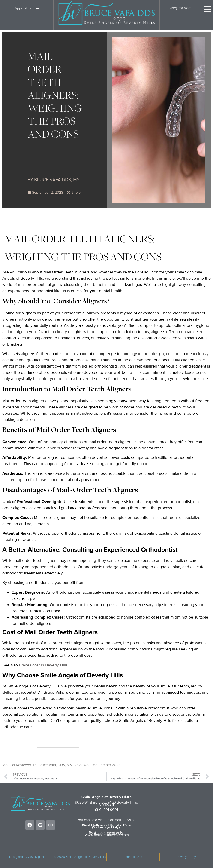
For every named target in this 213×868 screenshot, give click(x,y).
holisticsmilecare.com (111, 835)
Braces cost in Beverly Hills (43, 665)
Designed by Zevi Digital (27, 857)
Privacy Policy (186, 857)
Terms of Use (133, 857)
